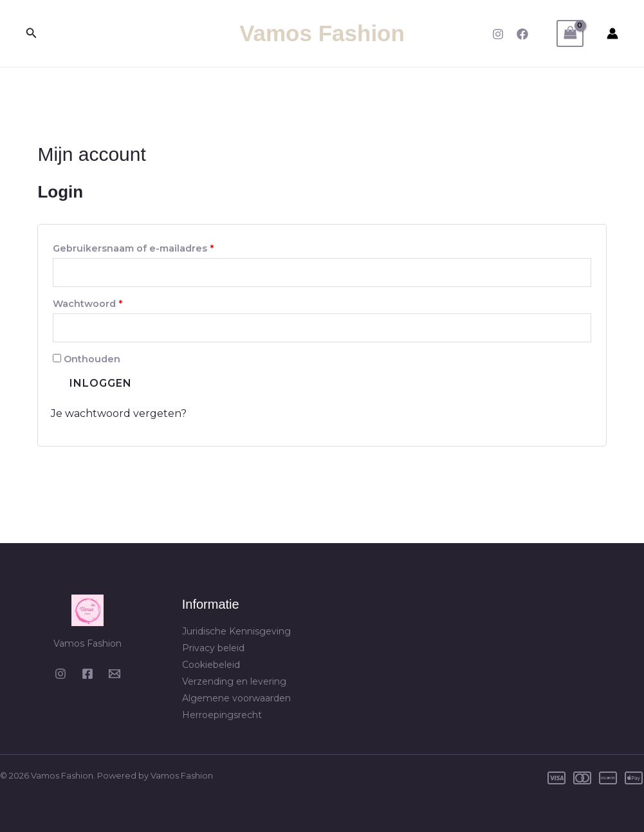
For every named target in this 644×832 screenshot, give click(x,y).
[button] (32, 33)
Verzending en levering (234, 681)
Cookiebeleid (211, 665)
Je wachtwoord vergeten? (119, 413)
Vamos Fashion (322, 33)
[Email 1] (115, 674)
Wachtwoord (104, 302)
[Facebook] (522, 34)
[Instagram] (498, 34)
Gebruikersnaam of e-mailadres (150, 247)
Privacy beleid (213, 648)
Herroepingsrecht (222, 715)
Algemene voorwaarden (236, 698)
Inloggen (101, 383)
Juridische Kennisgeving (236, 631)
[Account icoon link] (612, 33)
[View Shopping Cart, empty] (570, 33)
